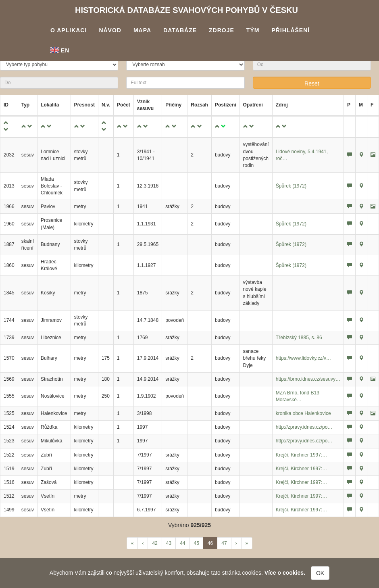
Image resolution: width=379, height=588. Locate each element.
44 (182, 543)
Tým (253, 30)
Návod (110, 30)
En (60, 50)
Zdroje (222, 30)
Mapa (142, 30)
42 (155, 543)
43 (169, 543)
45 (197, 543)
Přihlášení (290, 30)
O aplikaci (69, 30)
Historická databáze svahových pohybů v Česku (186, 10)
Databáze (180, 30)
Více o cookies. (285, 573)
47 (224, 543)
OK (320, 573)
